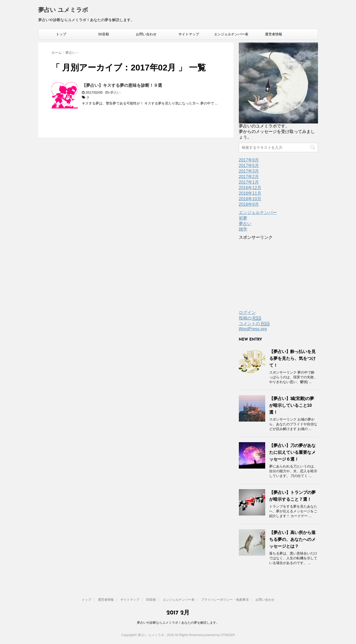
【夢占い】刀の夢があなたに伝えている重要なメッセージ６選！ (292, 452)
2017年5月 (249, 166)
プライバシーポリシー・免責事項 (225, 600)
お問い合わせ (146, 34)
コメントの (254, 324)
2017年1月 (249, 182)
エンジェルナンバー (258, 213)
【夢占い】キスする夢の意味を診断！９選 (122, 85)
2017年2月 (249, 177)
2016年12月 (250, 188)
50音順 (103, 34)
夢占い (115, 92)
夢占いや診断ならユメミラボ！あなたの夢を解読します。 (178, 623)
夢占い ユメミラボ (63, 10)
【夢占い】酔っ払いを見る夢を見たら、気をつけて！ (292, 358)
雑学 (243, 229)
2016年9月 (249, 204)
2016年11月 (250, 193)
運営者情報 (274, 34)
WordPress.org (253, 329)
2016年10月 (250, 199)
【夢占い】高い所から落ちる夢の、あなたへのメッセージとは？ (292, 539)
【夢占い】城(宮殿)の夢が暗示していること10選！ (292, 405)
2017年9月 (249, 160)
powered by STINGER (219, 635)
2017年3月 (249, 171)
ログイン (247, 313)
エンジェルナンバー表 (231, 34)
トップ (61, 34)
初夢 (243, 218)
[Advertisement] (278, 273)
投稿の (250, 318)
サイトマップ (189, 34)
